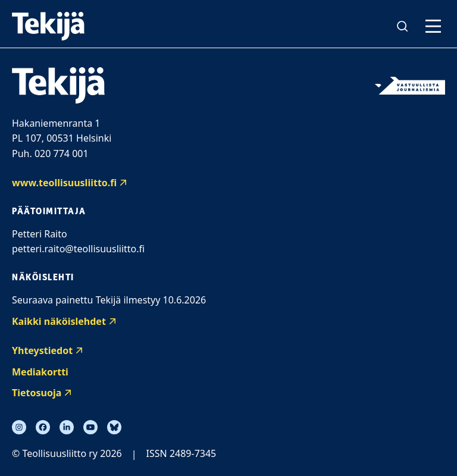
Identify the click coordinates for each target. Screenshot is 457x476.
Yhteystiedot (42, 350)
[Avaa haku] (402, 26)
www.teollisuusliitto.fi (64, 183)
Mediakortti (40, 372)
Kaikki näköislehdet (59, 321)
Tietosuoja (37, 393)
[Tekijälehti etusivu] (48, 26)
